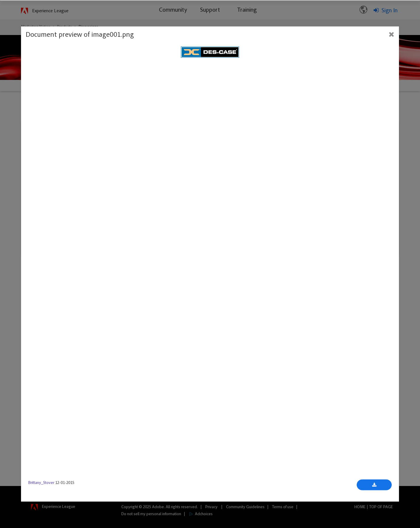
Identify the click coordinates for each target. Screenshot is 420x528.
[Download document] (374, 485)
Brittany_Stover (41, 483)
